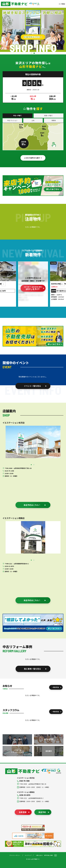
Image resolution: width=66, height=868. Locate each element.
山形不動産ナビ (22, 771)
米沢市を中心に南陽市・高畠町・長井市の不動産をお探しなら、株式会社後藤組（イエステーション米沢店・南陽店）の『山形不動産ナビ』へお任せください (14, 4)
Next (62, 284)
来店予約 (42, 812)
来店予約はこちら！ (32, 505)
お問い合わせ (39, 855)
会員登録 (23, 812)
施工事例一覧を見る (32, 669)
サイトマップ (28, 855)
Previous (4, 284)
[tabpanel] (33, 442)
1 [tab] (32, 53)
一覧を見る (55, 687)
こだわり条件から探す (32, 158)
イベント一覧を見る (32, 386)
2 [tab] (34, 53)
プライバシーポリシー (15, 855)
